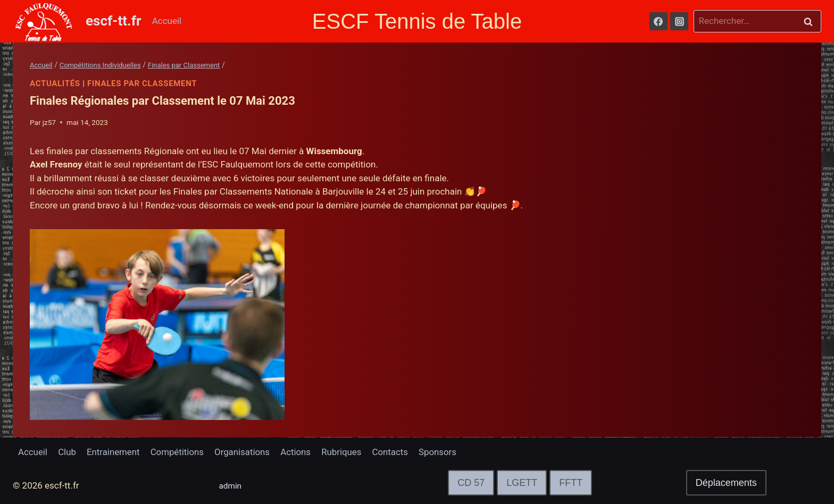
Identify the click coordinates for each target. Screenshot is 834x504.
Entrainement (115, 452)
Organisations (245, 452)
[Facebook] (658, 21)
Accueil (167, 21)
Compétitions (179, 452)
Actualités (55, 83)
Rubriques (345, 452)
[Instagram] (679, 21)
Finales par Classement (143, 83)
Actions (299, 452)
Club (68, 452)
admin (232, 485)
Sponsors (443, 452)
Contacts (395, 452)
